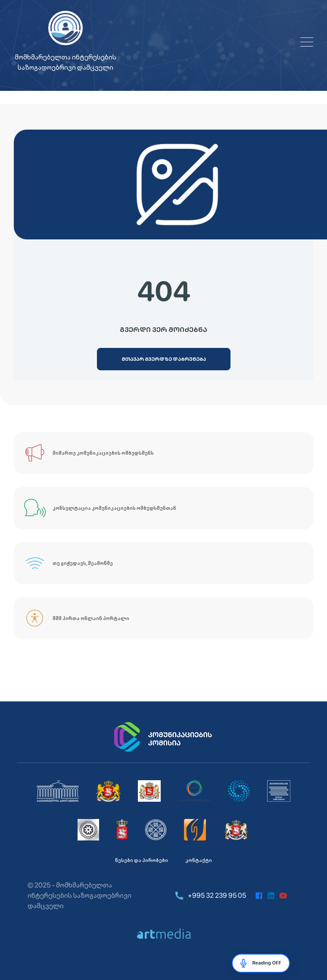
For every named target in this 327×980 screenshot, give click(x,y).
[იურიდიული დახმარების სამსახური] (195, 830)
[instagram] (295, 896)
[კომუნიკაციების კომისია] (164, 737)
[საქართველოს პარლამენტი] (58, 791)
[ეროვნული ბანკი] (88, 830)
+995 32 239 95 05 (210, 896)
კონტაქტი (199, 860)
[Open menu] (307, 42)
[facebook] (259, 896)
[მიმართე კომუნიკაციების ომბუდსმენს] (163, 453)
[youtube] (283, 896)
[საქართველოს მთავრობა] (108, 791)
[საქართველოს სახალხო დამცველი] (149, 791)
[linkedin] (271, 896)
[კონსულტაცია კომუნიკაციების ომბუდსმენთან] (163, 508)
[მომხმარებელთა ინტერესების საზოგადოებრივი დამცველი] (279, 791)
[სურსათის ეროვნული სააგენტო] (122, 830)
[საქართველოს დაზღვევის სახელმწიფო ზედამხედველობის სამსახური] (156, 830)
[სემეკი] (194, 791)
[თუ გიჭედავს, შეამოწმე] (163, 563)
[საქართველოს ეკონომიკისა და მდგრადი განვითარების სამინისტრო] (236, 830)
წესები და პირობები (142, 860)
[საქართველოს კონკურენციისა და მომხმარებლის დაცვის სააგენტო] (239, 791)
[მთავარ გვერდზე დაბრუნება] (164, 359)
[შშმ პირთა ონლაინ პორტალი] (163, 618)
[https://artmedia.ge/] (164, 933)
